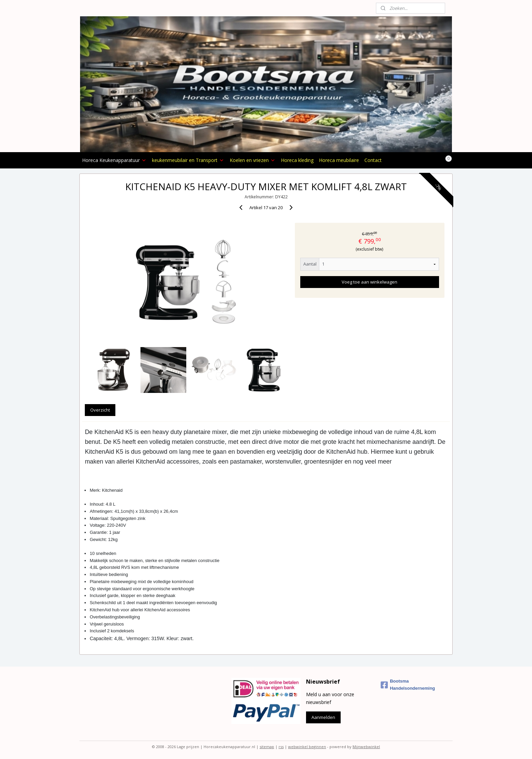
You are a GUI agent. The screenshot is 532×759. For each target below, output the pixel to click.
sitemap (267, 747)
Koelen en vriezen (253, 160)
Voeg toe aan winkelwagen (369, 282)
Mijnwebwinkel (366, 747)
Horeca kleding (297, 160)
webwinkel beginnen (307, 747)
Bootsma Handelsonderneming (408, 685)
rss (281, 747)
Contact (373, 160)
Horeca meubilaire (339, 160)
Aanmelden (323, 717)
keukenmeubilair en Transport (188, 160)
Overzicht (100, 410)
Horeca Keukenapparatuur (114, 160)
